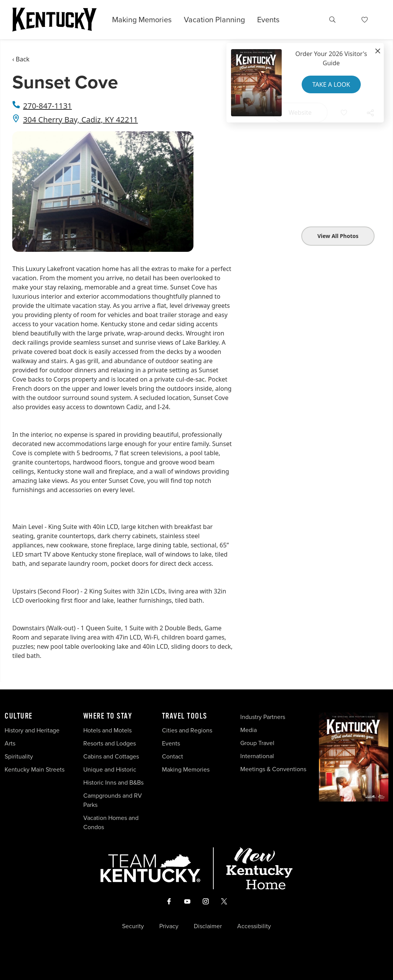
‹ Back (21, 59)
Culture (19, 716)
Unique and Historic (110, 769)
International (257, 756)
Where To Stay (108, 716)
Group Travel (257, 743)
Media (249, 730)
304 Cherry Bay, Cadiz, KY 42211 (80, 120)
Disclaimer (208, 926)
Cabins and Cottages (111, 756)
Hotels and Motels (107, 730)
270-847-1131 (47, 106)
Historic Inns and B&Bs (113, 783)
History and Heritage (33, 730)
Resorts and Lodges (110, 743)
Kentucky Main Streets (35, 769)
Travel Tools (185, 716)
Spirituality (20, 756)
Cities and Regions (187, 730)
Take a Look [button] (331, 84)
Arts (10, 743)
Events (268, 20)
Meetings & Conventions (273, 769)
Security (133, 926)
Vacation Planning (214, 20)
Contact (173, 756)
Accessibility (254, 926)
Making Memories (142, 20)
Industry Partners (263, 717)
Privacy (169, 926)
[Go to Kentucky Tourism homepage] (54, 20)
